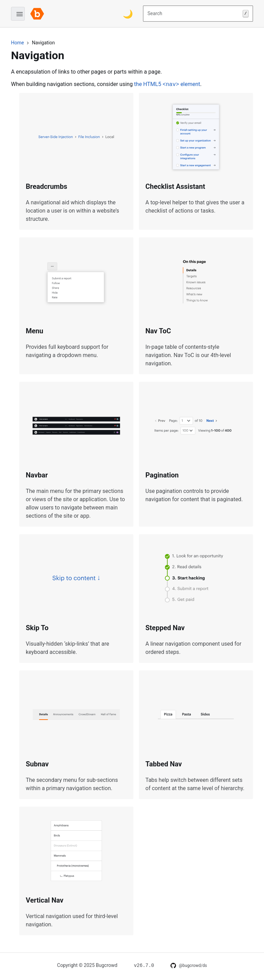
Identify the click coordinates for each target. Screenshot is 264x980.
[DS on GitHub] (189, 966)
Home (18, 43)
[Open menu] (18, 14)
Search (198, 14)
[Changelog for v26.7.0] (144, 965)
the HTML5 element (167, 84)
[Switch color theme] (128, 14)
